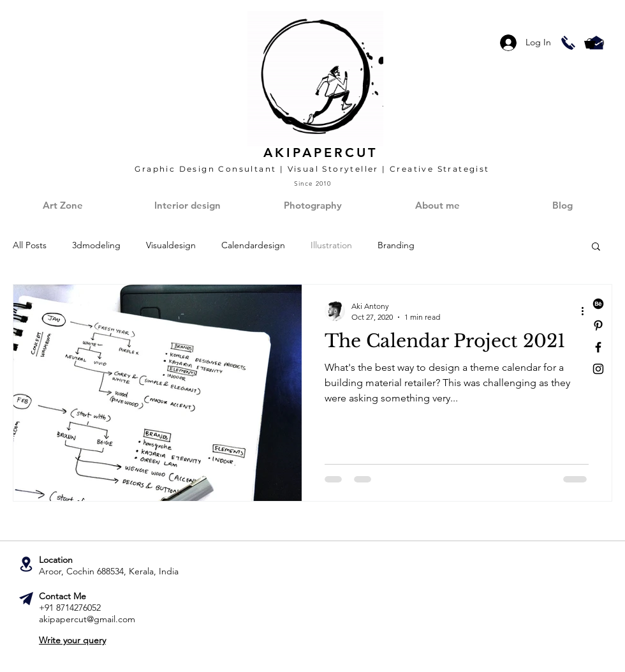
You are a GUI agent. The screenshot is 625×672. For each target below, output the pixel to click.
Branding (396, 245)
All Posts (30, 245)
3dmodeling (96, 245)
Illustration (331, 245)
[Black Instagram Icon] (598, 369)
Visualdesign (171, 245)
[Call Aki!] (568, 43)
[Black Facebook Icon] (598, 347)
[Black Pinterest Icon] (598, 325)
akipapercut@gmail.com (87, 619)
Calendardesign (253, 245)
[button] (600, 43)
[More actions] (587, 311)
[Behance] (598, 304)
